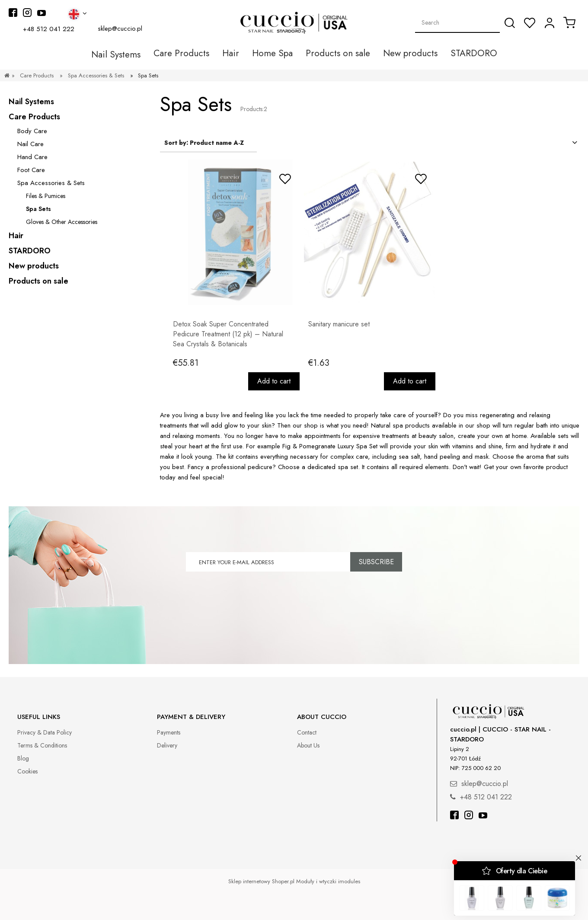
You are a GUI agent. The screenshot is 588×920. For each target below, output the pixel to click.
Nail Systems (31, 102)
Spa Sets (38, 209)
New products (34, 266)
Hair (16, 236)
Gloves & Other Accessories (62, 222)
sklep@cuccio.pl (120, 29)
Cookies (27, 771)
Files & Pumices (46, 196)
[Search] (510, 23)
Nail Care (30, 144)
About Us (308, 745)
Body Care (32, 131)
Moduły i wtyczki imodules (328, 881)
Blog (23, 758)
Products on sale (38, 281)
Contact (307, 732)
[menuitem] (135, 53)
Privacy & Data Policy (45, 732)
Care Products (34, 117)
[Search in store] (458, 22)
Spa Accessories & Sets (51, 183)
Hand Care (32, 157)
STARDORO (30, 251)
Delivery (167, 745)
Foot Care (31, 170)
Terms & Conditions (42, 745)
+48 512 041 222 (49, 29)
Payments (169, 732)
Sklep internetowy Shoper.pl (261, 881)
